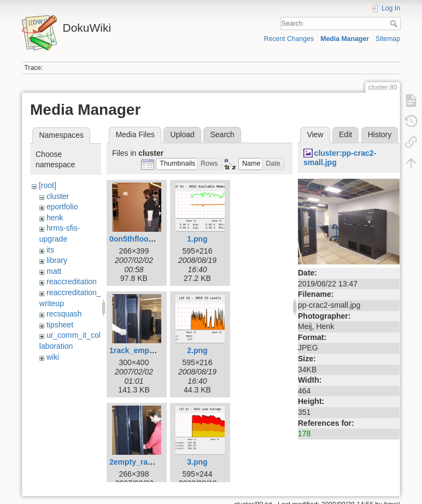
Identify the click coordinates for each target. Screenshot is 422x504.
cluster (58, 196)
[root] (48, 185)
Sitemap (388, 39)
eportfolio (62, 207)
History (380, 134)
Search (395, 24)
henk (55, 218)
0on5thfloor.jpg (137, 239)
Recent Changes (289, 39)
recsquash (64, 314)
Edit (345, 134)
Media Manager (345, 39)
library (57, 260)
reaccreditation (72, 282)
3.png (197, 462)
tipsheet (60, 325)
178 (304, 433)
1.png (197, 239)
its (50, 250)
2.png (197, 350)
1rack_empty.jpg (139, 350)
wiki (53, 357)
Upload (183, 134)
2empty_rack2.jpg (142, 462)
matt (54, 271)
